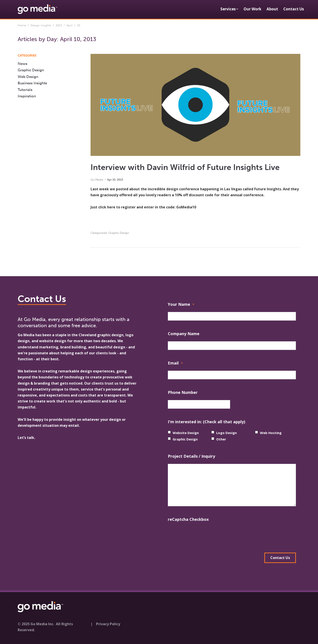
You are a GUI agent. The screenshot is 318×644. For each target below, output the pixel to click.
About (272, 9)
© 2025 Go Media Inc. (36, 624)
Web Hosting (271, 433)
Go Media (97, 180)
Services (228, 9)
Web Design (28, 77)
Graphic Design (119, 233)
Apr (109, 180)
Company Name (184, 334)
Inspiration (27, 96)
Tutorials (25, 90)
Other (221, 439)
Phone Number (183, 392)
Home (22, 25)
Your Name (181, 305)
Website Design (186, 433)
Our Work (252, 9)
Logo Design (226, 433)
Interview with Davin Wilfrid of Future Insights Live (185, 167)
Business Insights (32, 83)
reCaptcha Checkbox (188, 519)
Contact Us (294, 9)
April (69, 25)
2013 (59, 25)
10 (114, 180)
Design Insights (41, 25)
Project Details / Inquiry (191, 456)
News (23, 64)
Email (175, 364)
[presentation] (201, 536)
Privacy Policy (108, 624)
